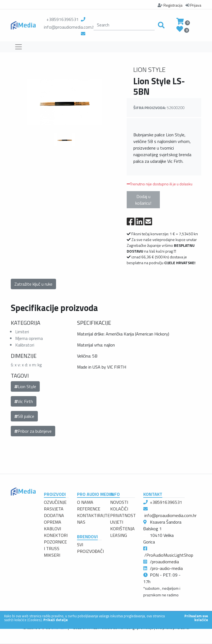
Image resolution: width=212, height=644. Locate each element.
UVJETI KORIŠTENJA (122, 525)
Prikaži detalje (55, 620)
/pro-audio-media (166, 568)
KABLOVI (52, 529)
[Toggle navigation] (18, 47)
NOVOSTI (119, 502)
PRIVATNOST (123, 515)
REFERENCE (89, 509)
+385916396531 (63, 19)
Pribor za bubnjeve (33, 431)
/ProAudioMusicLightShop (169, 555)
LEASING (119, 535)
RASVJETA (54, 509)
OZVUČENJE (55, 502)
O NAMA (85, 502)
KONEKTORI (56, 535)
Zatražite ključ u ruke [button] (33, 284)
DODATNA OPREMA (54, 519)
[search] (124, 25)
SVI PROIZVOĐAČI (90, 548)
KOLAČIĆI (119, 509)
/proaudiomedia (164, 562)
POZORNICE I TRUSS (55, 545)
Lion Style (25, 386)
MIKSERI (52, 555)
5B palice (24, 416)
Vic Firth (24, 401)
